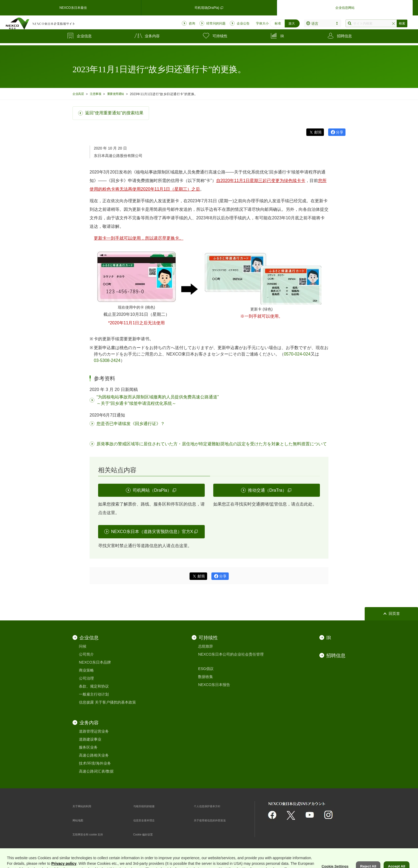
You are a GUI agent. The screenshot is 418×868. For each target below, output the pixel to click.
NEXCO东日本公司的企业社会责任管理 (231, 654)
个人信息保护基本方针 (212, 806)
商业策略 (86, 670)
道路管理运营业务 (94, 731)
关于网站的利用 (86, 806)
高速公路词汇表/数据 (96, 771)
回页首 (394, 614)
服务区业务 (88, 747)
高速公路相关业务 (94, 755)
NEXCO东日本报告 (214, 685)
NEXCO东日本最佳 (73, 6)
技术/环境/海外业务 (95, 763)
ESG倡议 (206, 669)
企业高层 (79, 94)
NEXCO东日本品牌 (95, 662)
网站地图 (80, 820)
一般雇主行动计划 (94, 694)
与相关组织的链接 (148, 806)
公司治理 (86, 678)
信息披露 (86, 702)
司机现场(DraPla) (209, 7)
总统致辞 (206, 646)
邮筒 (318, 132)
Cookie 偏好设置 (147, 834)
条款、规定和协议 (94, 686)
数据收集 (206, 677)
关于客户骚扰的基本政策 (115, 702)
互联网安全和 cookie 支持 (94, 834)
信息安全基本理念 (148, 820)
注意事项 (99, 94)
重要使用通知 (121, 94)
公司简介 (86, 654)
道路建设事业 (90, 739)
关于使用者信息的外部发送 (216, 820)
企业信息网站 (345, 7)
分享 (340, 132)
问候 (83, 646)
